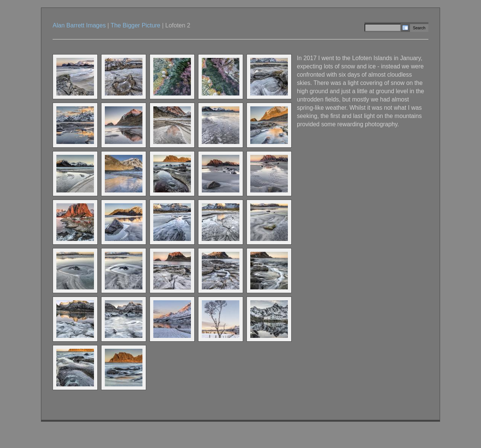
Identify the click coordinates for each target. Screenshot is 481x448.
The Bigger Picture (135, 25)
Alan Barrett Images (79, 25)
